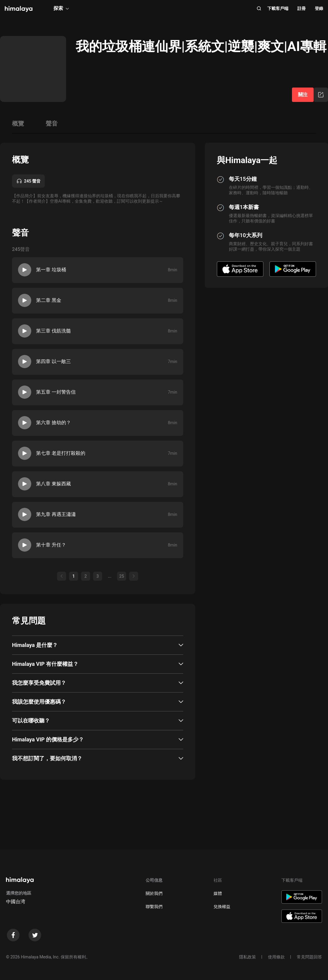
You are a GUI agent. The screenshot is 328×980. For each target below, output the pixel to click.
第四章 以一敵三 (53, 361)
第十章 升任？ (51, 545)
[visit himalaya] (19, 9)
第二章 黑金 (49, 300)
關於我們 (154, 893)
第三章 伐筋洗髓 (53, 331)
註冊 (302, 8)
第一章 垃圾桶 (51, 270)
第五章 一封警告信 (56, 392)
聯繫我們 (154, 907)
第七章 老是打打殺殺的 (61, 453)
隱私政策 (248, 957)
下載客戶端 (278, 8)
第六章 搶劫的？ (53, 423)
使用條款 (276, 957)
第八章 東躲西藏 (53, 484)
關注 (303, 95)
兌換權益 (222, 907)
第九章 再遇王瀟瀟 (56, 514)
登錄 (319, 8)
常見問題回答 (309, 957)
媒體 (218, 893)
